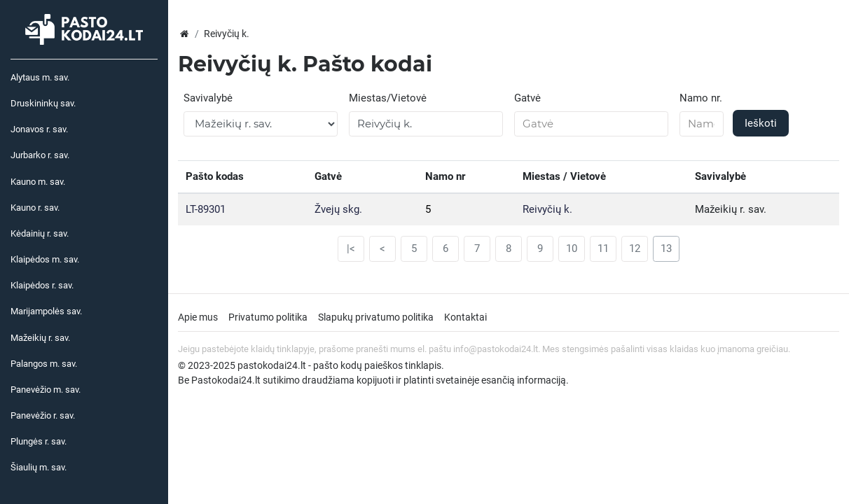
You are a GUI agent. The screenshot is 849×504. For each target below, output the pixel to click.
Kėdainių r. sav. (40, 233)
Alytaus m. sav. (40, 77)
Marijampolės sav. (46, 311)
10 (572, 248)
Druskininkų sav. (43, 103)
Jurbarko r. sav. (40, 155)
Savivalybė (208, 98)
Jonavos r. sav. (39, 129)
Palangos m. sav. (44, 364)
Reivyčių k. (547, 209)
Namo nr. (701, 98)
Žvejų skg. (338, 209)
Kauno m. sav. (38, 182)
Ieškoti (761, 123)
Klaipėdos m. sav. (45, 259)
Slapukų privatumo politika (376, 317)
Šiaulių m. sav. (39, 467)
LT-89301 (206, 209)
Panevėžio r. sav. (43, 415)
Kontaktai (465, 317)
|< (351, 248)
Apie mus (198, 317)
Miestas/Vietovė (388, 98)
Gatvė (527, 98)
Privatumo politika (268, 317)
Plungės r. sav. (39, 441)
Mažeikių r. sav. (40, 338)
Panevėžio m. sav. (46, 390)
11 (603, 248)
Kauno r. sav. (35, 208)
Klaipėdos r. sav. (42, 285)
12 (635, 248)
